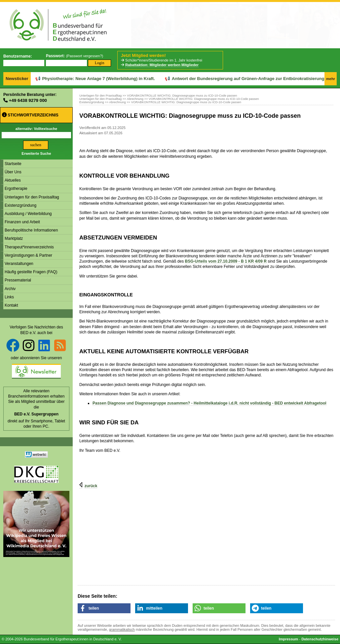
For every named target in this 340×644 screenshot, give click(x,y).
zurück (91, 486)
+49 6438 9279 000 (28, 100)
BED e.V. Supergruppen (36, 414)
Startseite (13, 164)
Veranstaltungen (19, 264)
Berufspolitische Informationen (31, 230)
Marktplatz (14, 238)
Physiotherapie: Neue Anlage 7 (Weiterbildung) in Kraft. (77, 79)
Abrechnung (135, 99)
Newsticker (17, 79)
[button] (104, 608)
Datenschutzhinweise (320, 639)
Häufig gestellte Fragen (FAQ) (31, 272)
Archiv (10, 289)
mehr (331, 79)
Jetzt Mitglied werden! (143, 55)
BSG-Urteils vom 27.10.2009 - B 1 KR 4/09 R (226, 261)
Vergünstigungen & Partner (28, 255)
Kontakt (11, 305)
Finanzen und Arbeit (22, 222)
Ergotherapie (16, 189)
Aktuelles (13, 180)
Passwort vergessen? (84, 56)
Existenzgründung (20, 205)
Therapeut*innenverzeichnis (29, 247)
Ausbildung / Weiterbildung (28, 214)
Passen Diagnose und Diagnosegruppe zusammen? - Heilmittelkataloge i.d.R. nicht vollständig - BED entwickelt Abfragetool (209, 403)
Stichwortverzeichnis (30, 115)
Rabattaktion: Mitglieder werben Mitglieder (162, 65)
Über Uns (13, 172)
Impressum (289, 639)
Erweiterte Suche (36, 153)
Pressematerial (18, 280)
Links (9, 297)
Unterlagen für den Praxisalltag (32, 197)
